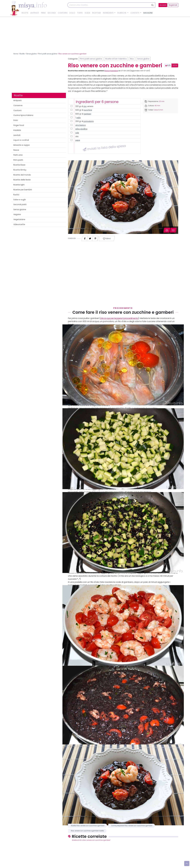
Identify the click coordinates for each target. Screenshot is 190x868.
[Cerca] (109, 5)
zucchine (88, 110)
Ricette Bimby (20, 170)
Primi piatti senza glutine (48, 54)
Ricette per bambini (23, 190)
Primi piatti (18, 160)
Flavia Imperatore (111, 71)
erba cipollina (81, 129)
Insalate (17, 130)
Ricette (25, 13)
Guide (87, 13)
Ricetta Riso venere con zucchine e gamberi (88, 826)
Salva (107, 239)
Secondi (52, 13)
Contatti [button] (135, 13)
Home (16, 54)
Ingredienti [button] (108, 13)
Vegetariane (19, 219)
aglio (79, 118)
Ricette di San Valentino (116, 59)
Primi (43, 13)
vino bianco (81, 125)
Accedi (163, 5)
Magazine (148, 13)
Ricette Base (19, 165)
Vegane (17, 214)
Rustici (16, 195)
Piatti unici (18, 155)
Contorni (63, 13)
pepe (78, 140)
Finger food (19, 125)
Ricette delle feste (22, 180)
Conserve (18, 105)
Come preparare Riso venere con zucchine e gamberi (132, 826)
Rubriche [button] (122, 13)
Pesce (16, 150)
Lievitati (17, 135)
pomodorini (89, 121)
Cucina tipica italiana (23, 115)
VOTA (175, 65)
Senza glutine (31, 54)
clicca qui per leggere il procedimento (119, 318)
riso (85, 106)
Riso (132, 59)
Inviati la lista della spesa (104, 148)
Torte (80, 13)
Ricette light (19, 185)
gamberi (87, 114)
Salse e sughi (20, 200)
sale (77, 133)
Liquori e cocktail (21, 140)
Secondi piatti (20, 204)
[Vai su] (187, 864)
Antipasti (35, 13)
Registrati (173, 5)
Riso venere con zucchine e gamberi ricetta (87, 831)
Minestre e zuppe (22, 145)
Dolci (72, 13)
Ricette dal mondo (22, 175)
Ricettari (97, 13)
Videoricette (19, 224)
